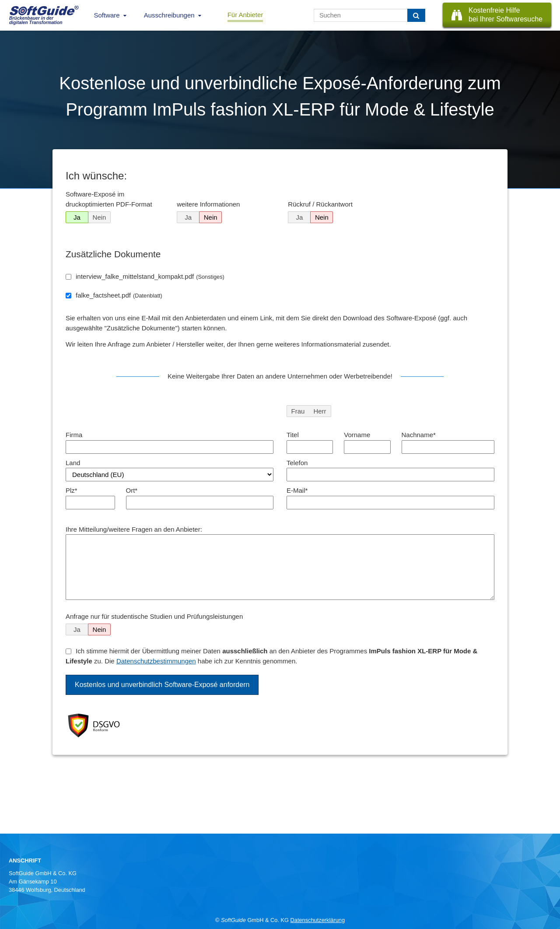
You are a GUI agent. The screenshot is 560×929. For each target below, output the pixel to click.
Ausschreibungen (169, 15)
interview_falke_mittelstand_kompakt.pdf (150, 276)
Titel (293, 435)
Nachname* (419, 435)
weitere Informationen (208, 204)
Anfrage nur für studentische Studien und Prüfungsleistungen (154, 616)
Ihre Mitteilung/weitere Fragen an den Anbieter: (134, 529)
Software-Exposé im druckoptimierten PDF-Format (109, 199)
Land (73, 463)
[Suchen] (416, 15)
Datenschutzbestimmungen (156, 661)
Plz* (72, 490)
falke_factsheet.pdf (119, 295)
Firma (74, 435)
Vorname (357, 435)
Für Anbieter (245, 15)
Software (107, 15)
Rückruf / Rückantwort (320, 204)
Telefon (297, 463)
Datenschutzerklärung (318, 920)
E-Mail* (297, 490)
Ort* (132, 490)
